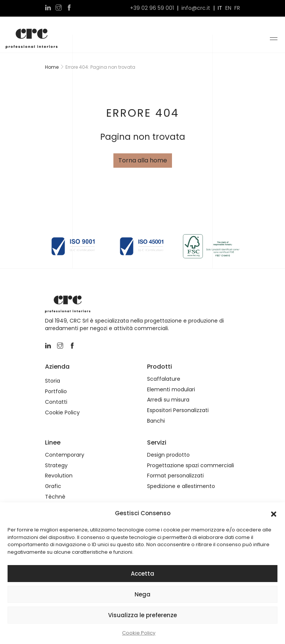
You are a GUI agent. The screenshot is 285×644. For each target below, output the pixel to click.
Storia (53, 381)
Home (52, 67)
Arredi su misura (168, 400)
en (228, 8)
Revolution (59, 476)
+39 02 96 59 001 (152, 8)
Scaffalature (164, 379)
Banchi (156, 421)
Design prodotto (168, 455)
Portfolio (56, 391)
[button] (274, 513)
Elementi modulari (171, 390)
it (220, 8)
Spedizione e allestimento (181, 486)
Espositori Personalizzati (178, 410)
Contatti (56, 402)
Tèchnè (55, 497)
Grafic (53, 486)
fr (237, 8)
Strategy (56, 466)
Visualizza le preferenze (142, 615)
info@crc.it (196, 8)
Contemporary (65, 455)
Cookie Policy (139, 633)
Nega (142, 594)
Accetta (142, 574)
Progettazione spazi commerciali (191, 466)
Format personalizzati (175, 476)
